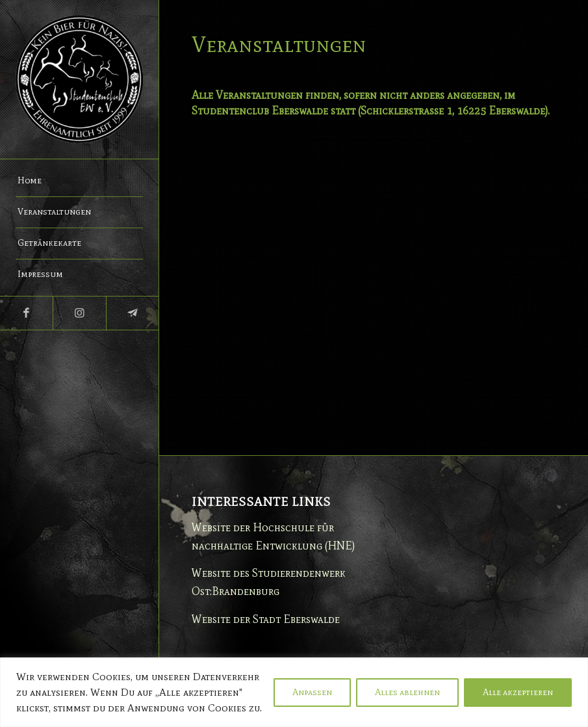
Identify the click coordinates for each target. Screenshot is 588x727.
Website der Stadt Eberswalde (266, 619)
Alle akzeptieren (518, 692)
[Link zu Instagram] (79, 313)
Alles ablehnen (407, 692)
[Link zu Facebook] (26, 313)
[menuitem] (79, 181)
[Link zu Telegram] (132, 313)
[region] (294, 692)
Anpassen (312, 692)
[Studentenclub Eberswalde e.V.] (79, 79)
